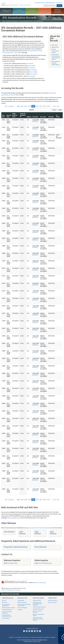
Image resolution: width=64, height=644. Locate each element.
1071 (29, 106)
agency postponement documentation (38, 528)
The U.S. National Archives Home (16, 4)
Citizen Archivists (40, 3)
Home (4, 21)
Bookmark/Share (50, 3)
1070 (26, 106)
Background (55, 47)
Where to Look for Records (37, 612)
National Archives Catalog (9, 608)
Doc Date (35, 117)
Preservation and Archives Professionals (24, 605)
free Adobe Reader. (21, 581)
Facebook (24, 631)
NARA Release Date (15, 115)
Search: (31, 110)
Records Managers (22, 608)
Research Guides (39, 598)
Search (59, 6)
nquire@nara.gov (13, 563)
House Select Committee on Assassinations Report (56, 57)
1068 (18, 106)
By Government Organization (6, 605)
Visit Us (45, 11)
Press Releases (41, 547)
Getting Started (37, 600)
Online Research (8, 598)
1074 (41, 106)
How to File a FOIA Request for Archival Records (38, 619)
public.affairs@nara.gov (45, 563)
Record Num (9, 116)
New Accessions (52, 602)
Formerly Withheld (23, 115)
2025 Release (9, 532)
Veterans (20, 610)
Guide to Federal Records (39, 607)
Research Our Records (6, 11)
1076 (48, 106)
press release (29, 63)
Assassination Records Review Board (56, 63)
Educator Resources (32, 11)
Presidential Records (7, 610)
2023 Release (22, 533)
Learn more (49, 641)
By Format (5, 602)
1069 (22, 106)
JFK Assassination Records (26, 21)
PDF (34, 121)
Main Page (55, 45)
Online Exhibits (6, 618)
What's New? (53, 598)
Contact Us (59, 3)
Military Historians (22, 602)
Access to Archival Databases (7, 612)
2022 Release (38, 533)
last (58, 106)
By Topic (4, 600)
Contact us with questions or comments (11, 590)
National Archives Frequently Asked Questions (37, 604)
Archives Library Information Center (7, 616)
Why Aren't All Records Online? (39, 615)
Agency (29, 117)
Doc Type (43, 117)
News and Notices (53, 600)
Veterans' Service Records (19, 11)
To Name (58, 116)
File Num (51, 117)
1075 (44, 106)
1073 (37, 106)
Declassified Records (38, 609)
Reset (60, 110)
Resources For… (23, 598)
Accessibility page (41, 583)
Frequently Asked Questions (16, 547)
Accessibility (18, 637)
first (6, 106)
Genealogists (21, 600)
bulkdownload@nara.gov (14, 518)
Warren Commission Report (55, 51)
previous (11, 106)
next (54, 106)
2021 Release (53, 533)
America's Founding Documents (58, 11)
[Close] (62, 629)
